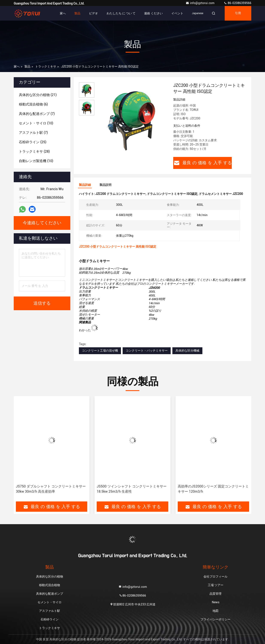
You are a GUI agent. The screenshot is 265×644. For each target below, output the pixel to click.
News (216, 602)
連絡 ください (153, 13)
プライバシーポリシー (215, 619)
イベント (177, 13)
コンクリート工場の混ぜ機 (100, 351)
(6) (33, 104)
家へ (63, 13)
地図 (215, 611)
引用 (238, 13)
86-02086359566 (237, 3)
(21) (38, 95)
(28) (34, 151)
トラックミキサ (46, 66)
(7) (37, 114)
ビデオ (93, 13)
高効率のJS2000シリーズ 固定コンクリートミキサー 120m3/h (213, 489)
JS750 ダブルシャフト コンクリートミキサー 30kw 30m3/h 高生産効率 (51, 489)
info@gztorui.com (200, 3)
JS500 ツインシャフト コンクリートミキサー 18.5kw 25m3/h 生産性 (132, 489)
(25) (33, 142)
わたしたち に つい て (121, 13)
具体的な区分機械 (187, 351)
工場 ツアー (216, 585)
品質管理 (215, 594)
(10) (36, 123)
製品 (77, 13)
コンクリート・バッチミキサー (147, 351)
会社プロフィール (215, 576)
